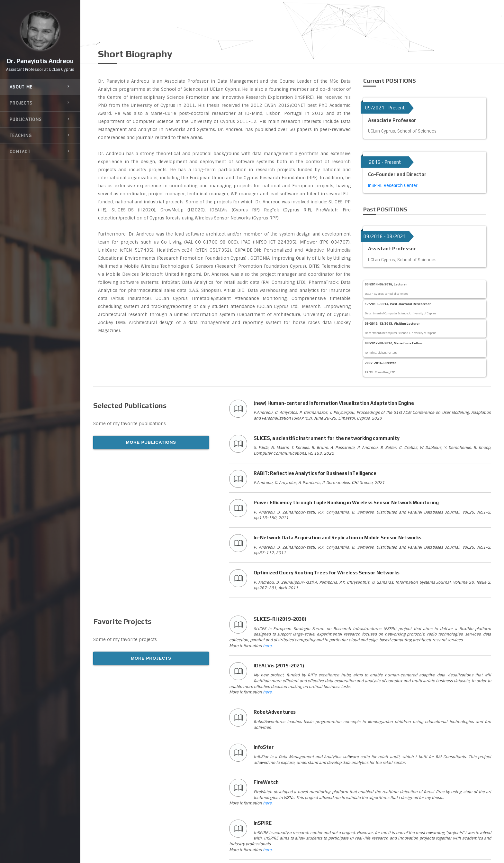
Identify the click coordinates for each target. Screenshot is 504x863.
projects (40, 105)
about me (40, 89)
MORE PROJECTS (151, 658)
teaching (40, 137)
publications (40, 121)
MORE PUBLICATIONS (151, 442)
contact (40, 153)
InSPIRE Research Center (393, 186)
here (267, 646)
